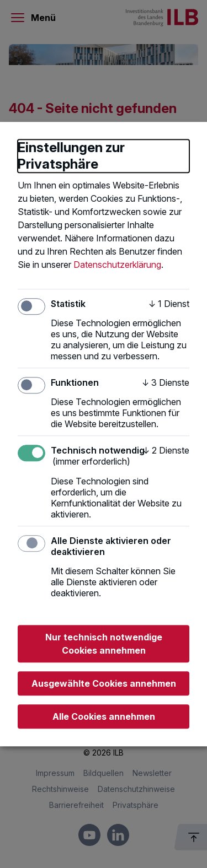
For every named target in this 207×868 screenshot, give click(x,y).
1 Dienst (169, 304)
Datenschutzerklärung (117, 265)
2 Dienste (166, 451)
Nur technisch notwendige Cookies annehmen (104, 644)
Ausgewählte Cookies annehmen (104, 683)
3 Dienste (166, 382)
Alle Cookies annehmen (104, 716)
